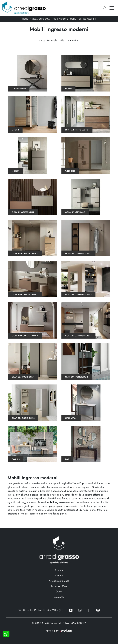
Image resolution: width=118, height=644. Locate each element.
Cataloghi (59, 597)
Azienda (59, 570)
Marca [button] (42, 40)
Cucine (59, 575)
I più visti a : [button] (73, 40)
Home (25, 19)
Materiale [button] (52, 40)
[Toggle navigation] (112, 8)
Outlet (59, 592)
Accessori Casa (59, 586)
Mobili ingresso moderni (83, 19)
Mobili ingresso (60, 19)
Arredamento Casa (40, 19)
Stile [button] (62, 40)
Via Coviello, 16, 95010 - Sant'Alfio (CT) (41, 610)
